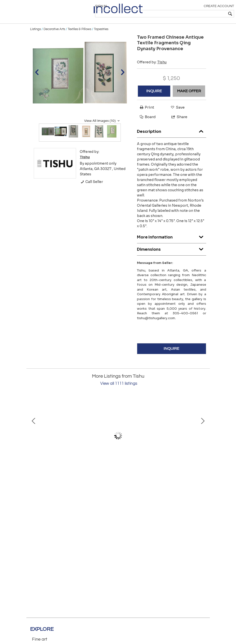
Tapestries (101, 37)
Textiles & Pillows (79, 37)
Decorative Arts (54, 37)
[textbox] (198, 14)
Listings (35, 37)
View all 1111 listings (119, 392)
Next (202, 444)
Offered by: (152, 70)
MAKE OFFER (189, 99)
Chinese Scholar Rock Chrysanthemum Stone (79, 480)
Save (176, 115)
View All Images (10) (102, 129)
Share (177, 125)
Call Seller (91, 190)
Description (172, 138)
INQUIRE (154, 99)
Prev (34, 444)
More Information (172, 244)
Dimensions (172, 256)
